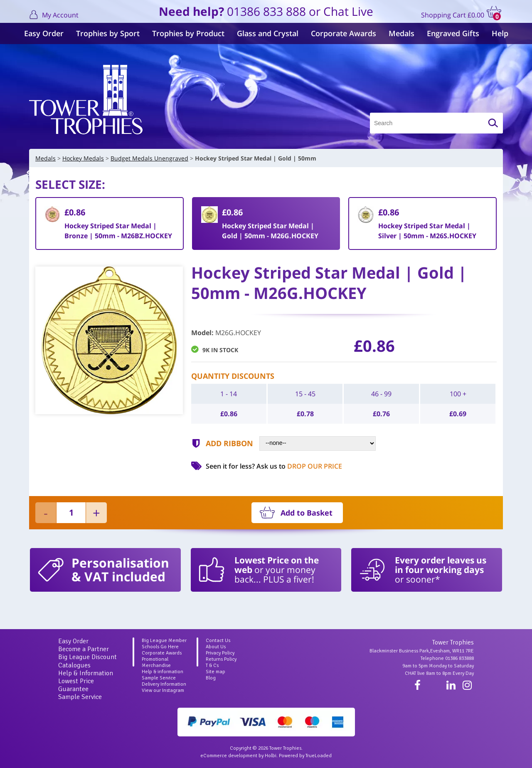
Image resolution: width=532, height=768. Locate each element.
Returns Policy (221, 659)
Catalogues (74, 665)
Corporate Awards (344, 33)
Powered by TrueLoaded (305, 756)
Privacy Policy (220, 653)
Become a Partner (84, 649)
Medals (401, 33)
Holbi (271, 756)
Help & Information (86, 673)
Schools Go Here (160, 647)
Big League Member (164, 641)
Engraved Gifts (453, 33)
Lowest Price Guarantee (76, 685)
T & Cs (212, 666)
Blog (211, 678)
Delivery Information (164, 684)
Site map (216, 672)
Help (500, 33)
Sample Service (80, 697)
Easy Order (44, 33)
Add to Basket (307, 513)
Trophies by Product (188, 33)
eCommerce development (229, 756)
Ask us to (299, 466)
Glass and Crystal (268, 33)
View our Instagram (163, 690)
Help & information (163, 672)
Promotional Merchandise (156, 662)
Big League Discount (87, 657)
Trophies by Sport (108, 33)
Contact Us (218, 641)
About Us (216, 647)
